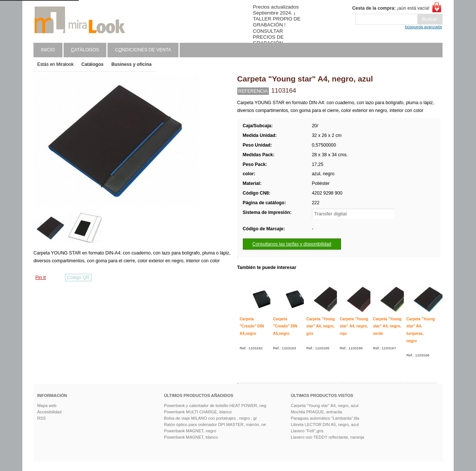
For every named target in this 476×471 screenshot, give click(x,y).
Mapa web (47, 406)
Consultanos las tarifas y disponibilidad (292, 244)
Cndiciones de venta (143, 50)
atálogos (85, 50)
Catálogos (93, 64)
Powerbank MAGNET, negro (190, 431)
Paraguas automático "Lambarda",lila (325, 418)
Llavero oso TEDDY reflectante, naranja (327, 437)
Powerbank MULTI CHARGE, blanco (198, 412)
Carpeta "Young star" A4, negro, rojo (354, 326)
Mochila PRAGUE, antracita (316, 412)
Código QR (78, 278)
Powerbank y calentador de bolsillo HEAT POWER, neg (215, 406)
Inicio (48, 50)
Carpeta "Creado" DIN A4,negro (252, 326)
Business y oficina (131, 64)
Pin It (41, 278)
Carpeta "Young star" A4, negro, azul (325, 406)
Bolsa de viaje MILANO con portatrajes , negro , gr (210, 418)
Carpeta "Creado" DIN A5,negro (285, 326)
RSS (41, 418)
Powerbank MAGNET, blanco (191, 437)
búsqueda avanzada (423, 27)
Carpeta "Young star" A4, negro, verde (387, 326)
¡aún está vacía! (391, 8)
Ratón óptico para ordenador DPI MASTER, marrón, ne (215, 424)
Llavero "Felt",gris (307, 431)
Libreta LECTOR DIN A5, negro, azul (325, 424)
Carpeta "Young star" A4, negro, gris (321, 326)
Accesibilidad (49, 412)
